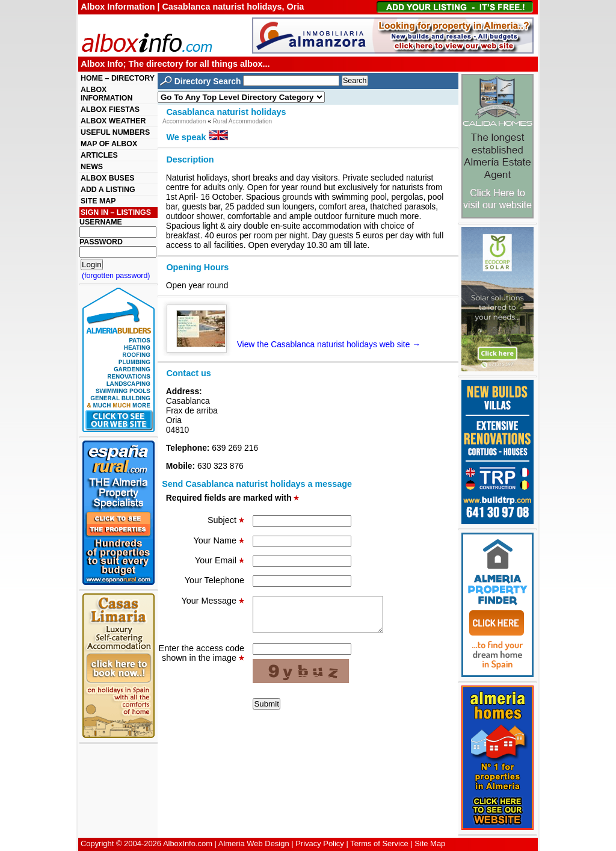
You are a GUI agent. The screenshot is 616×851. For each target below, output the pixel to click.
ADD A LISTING (108, 190)
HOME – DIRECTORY (118, 78)
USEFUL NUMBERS (115, 132)
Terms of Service (379, 843)
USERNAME (101, 222)
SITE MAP (98, 201)
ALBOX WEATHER (113, 121)
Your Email (220, 560)
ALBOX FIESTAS (110, 110)
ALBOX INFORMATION (106, 94)
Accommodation (184, 121)
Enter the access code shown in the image (202, 660)
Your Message (213, 601)
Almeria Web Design (254, 843)
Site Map (430, 843)
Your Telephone (214, 580)
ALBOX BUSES (107, 178)
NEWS (92, 167)
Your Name (219, 540)
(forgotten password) (116, 276)
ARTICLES (99, 155)
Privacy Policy (320, 843)
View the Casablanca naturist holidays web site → (298, 344)
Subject (226, 520)
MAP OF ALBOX (109, 144)
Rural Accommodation (243, 121)
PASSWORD (101, 242)
